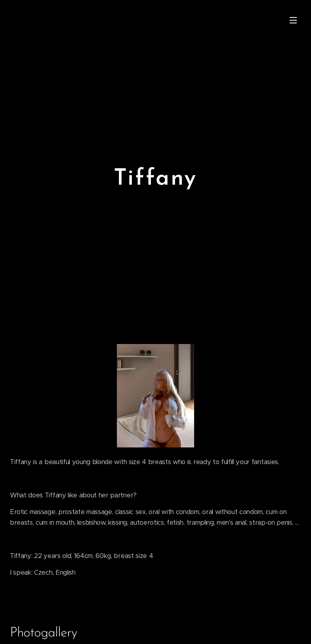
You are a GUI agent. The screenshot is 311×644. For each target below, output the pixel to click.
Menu (293, 20)
